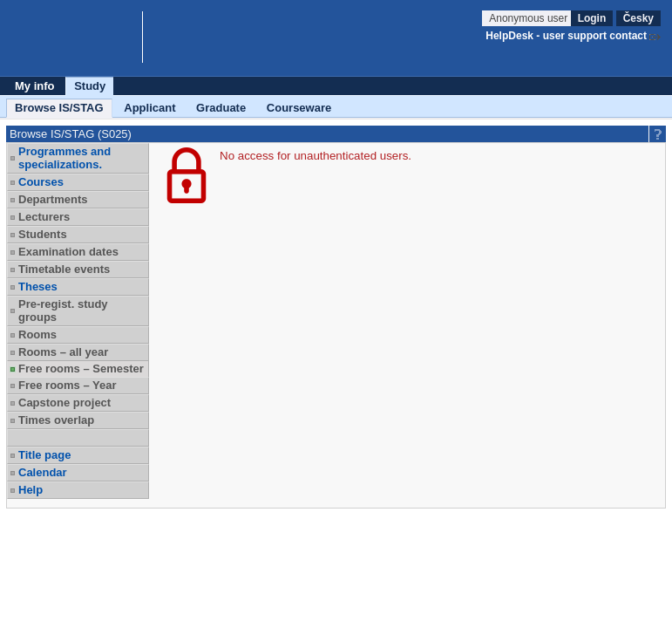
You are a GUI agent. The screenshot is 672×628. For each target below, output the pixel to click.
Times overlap (56, 420)
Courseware (299, 108)
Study (90, 86)
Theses (38, 287)
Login (592, 18)
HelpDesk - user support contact (566, 36)
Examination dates (68, 252)
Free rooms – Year (68, 385)
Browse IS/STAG (59, 108)
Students (43, 234)
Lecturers (44, 217)
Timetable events (64, 269)
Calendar (43, 472)
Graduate (221, 108)
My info (35, 86)
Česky (638, 18)
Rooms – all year (63, 352)
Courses (41, 182)
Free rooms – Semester (81, 369)
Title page (44, 455)
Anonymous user (529, 18)
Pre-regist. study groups (63, 311)
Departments (53, 199)
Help (31, 490)
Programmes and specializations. (64, 158)
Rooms (37, 334)
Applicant (149, 108)
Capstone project (64, 403)
